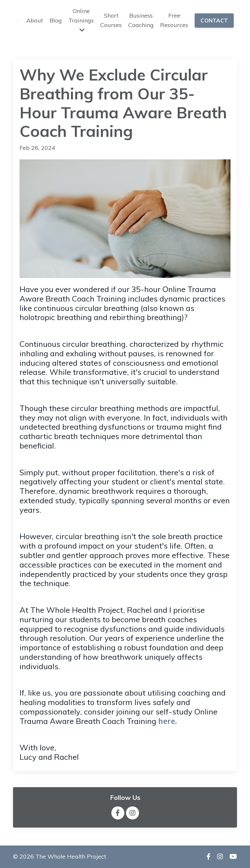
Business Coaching (141, 20)
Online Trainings (81, 20)
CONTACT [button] (214, 21)
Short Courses (111, 20)
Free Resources (174, 20)
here (167, 721)
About (35, 20)
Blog (56, 20)
